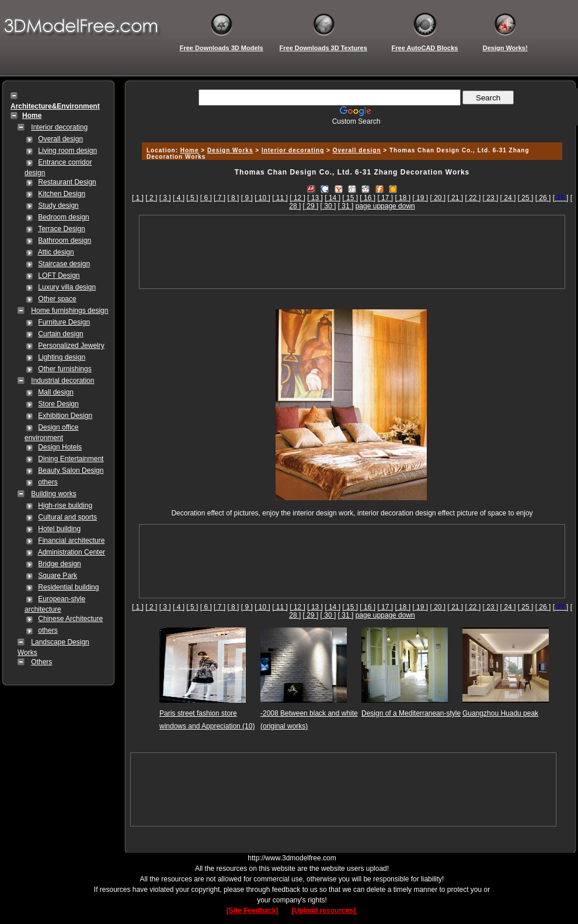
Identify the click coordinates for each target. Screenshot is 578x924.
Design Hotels (60, 447)
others (48, 482)
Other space (57, 299)
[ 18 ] (403, 198)
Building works (53, 494)
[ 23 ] (491, 198)
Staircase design (64, 264)
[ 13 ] (315, 198)
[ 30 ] (328, 206)
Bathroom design (65, 240)
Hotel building (59, 529)
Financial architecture (71, 541)
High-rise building (65, 505)
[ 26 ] (543, 198)
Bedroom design (63, 217)
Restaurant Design (67, 182)
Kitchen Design (62, 194)
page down (398, 206)
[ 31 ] (346, 206)
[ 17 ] (385, 198)
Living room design (67, 151)
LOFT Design (59, 276)
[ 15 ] (350, 198)
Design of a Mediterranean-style (411, 713)
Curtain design (60, 334)
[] (561, 198)
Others (41, 662)
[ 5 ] (192, 198)
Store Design (58, 404)
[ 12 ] (297, 198)
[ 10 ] (262, 198)
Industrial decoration (62, 381)
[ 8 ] (233, 198)
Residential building (68, 587)
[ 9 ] (247, 198)
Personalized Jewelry (71, 346)
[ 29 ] (311, 206)
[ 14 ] (332, 198)
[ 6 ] (206, 198)
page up (368, 206)
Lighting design (62, 357)
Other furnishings (65, 369)
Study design (58, 205)
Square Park (58, 576)
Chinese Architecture (70, 619)
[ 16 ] (368, 198)
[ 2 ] (151, 198)
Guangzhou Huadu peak (500, 713)
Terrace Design (62, 229)
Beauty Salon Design (71, 470)
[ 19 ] (420, 198)
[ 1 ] (138, 198)
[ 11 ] (280, 198)
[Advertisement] (352, 252)
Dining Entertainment (71, 459)
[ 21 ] (456, 198)
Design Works (230, 150)
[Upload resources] (325, 911)
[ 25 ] (526, 198)
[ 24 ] (508, 198)
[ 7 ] (220, 198)
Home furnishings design (69, 311)
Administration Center (72, 552)
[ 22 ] (473, 198)
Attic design (56, 252)
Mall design (56, 392)
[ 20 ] (438, 198)
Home (190, 150)
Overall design (60, 139)
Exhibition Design (65, 416)
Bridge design (59, 564)
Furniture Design (64, 322)
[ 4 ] (179, 198)
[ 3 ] (165, 198)
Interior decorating (59, 127)
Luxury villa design (67, 287)
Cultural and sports (67, 517)
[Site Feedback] (253, 911)
